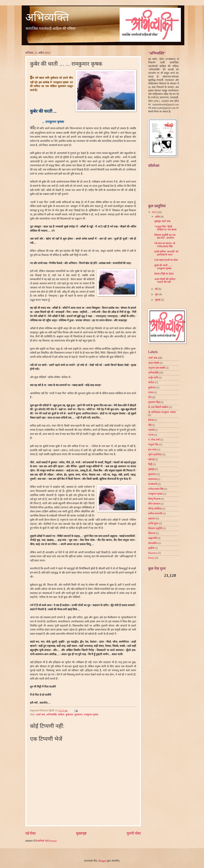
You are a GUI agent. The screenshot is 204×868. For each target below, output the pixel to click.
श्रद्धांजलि (153, 538)
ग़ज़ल (151, 392)
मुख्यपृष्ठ (81, 833)
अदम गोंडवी (154, 363)
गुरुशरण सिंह (154, 402)
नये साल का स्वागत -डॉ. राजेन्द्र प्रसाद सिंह (165, 245)
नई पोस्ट (31, 833)
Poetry (151, 558)
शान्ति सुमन (153, 523)
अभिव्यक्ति (47, 17)
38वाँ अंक (41, 715)
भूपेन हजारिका (155, 455)
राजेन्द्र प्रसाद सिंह (156, 489)
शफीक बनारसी (155, 514)
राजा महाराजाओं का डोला (166, 260)
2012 (155, 212)
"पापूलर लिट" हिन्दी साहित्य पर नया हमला (165, 228)
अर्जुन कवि (153, 378)
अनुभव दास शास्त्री (157, 368)
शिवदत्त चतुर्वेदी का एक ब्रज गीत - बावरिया (165, 237)
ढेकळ (151, 420)
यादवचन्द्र (152, 479)
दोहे (150, 425)
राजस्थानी (153, 484)
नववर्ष (151, 430)
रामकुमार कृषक (91, 715)
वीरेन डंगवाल (154, 504)
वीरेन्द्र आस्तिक (155, 509)
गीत (150, 397)
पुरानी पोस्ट (134, 833)
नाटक (151, 435)
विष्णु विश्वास (154, 499)
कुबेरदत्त (69, 715)
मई (156, 289)
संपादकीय (153, 543)
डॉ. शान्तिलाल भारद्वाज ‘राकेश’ (162, 412)
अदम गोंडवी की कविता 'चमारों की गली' (165, 281)
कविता (61, 715)
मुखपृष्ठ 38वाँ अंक (162, 221)
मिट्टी (150, 464)
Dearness (153, 553)
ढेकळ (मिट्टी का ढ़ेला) (164, 274)
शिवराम (152, 533)
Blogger (102, 861)
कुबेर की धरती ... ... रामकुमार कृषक (163, 267)
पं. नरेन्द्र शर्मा (154, 440)
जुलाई (158, 300)
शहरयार (152, 519)
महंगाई (151, 459)
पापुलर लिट (153, 445)
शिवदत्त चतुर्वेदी (155, 528)
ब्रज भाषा (152, 450)
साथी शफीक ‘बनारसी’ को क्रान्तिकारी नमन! (166, 253)
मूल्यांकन (79, 715)
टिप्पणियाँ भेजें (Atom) (46, 841)
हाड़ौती (151, 548)
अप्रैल (158, 217)
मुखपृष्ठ (151, 469)
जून (157, 294)
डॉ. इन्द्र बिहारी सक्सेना (158, 407)
